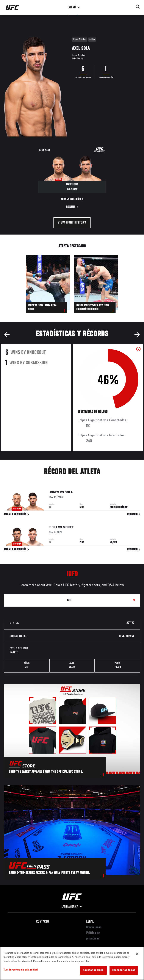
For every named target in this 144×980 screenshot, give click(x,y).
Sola (69, 493)
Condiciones (94, 927)
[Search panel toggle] (138, 7)
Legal (90, 922)
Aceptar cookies (93, 970)
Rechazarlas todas (124, 970)
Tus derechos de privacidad (21, 970)
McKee (68, 528)
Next (137, 335)
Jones (54, 493)
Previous (7, 335)
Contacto (43, 922)
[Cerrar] (137, 954)
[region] (72, 963)
